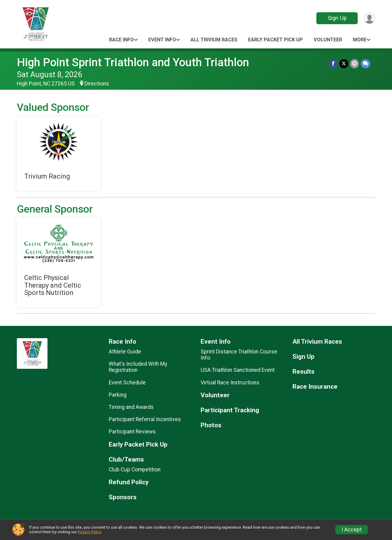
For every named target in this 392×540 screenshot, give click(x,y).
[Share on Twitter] (344, 64)
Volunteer (328, 40)
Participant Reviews (132, 432)
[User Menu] (369, 18)
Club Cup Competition (135, 470)
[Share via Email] (354, 64)
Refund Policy (129, 482)
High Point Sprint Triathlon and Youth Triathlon (133, 62)
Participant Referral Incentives (145, 419)
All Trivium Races (214, 40)
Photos (211, 425)
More (360, 40)
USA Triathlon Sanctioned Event (238, 370)
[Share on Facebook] (333, 64)
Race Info (121, 40)
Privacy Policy (89, 532)
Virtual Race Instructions (230, 383)
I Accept (352, 530)
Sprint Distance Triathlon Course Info (239, 355)
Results (303, 372)
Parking (118, 395)
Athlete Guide (125, 352)
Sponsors (123, 497)
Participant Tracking (230, 410)
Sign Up (337, 18)
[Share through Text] (366, 64)
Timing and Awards (131, 407)
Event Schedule (127, 383)
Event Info (162, 40)
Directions (97, 84)
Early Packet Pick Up (275, 40)
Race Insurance (315, 387)
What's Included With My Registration (138, 367)
